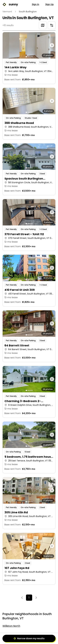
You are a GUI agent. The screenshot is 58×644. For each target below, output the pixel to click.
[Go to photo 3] (30, 57)
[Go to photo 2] (28, 57)
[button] (29, 58)
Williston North (11, 626)
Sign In (35, 4)
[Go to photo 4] (32, 57)
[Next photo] (49, 45)
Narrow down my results (29, 638)
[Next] (36, 598)
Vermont (7, 12)
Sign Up (49, 4)
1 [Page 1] (29, 598)
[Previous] (22, 598)
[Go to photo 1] (26, 57)
